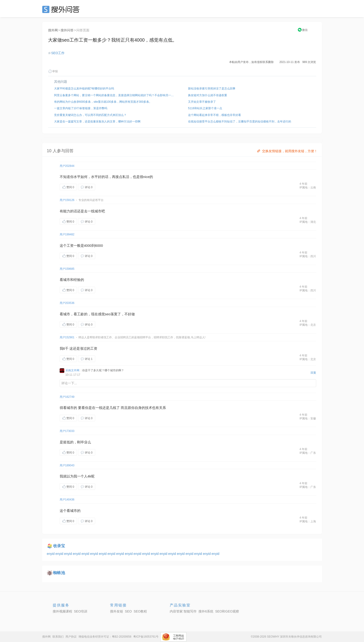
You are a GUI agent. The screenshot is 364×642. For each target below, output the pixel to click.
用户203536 (67, 303)
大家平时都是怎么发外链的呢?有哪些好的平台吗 (84, 89)
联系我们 (58, 637)
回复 (313, 373)
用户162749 (67, 397)
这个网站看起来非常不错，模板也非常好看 (214, 115)
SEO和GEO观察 (227, 611)
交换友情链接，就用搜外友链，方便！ (287, 151)
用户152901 (67, 337)
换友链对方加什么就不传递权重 (208, 95)
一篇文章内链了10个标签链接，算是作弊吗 (81, 108)
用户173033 (67, 431)
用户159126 (67, 200)
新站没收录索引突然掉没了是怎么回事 (212, 89)
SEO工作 (58, 53)
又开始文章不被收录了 (202, 102)
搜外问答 (67, 30)
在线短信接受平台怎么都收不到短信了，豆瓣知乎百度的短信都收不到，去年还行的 (240, 122)
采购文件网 (72, 370)
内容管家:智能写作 (183, 611)
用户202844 (67, 166)
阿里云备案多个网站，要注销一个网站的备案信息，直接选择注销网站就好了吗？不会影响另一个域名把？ (115, 95)
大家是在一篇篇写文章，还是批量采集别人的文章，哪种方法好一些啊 (97, 122)
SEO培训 (81, 611)
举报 (53, 71)
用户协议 (71, 637)
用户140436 (67, 500)
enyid (51, 554)
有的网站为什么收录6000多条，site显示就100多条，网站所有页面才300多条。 (103, 102)
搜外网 (53, 30)
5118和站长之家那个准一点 (205, 108)
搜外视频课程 (62, 611)
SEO (62, 9)
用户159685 (67, 269)
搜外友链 (117, 611)
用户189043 (67, 465)
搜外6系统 (206, 611)
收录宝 (59, 546)
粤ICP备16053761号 (146, 637)
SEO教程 (140, 611)
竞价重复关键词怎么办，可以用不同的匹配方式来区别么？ (90, 115)
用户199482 (67, 234)
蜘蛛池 (59, 573)
